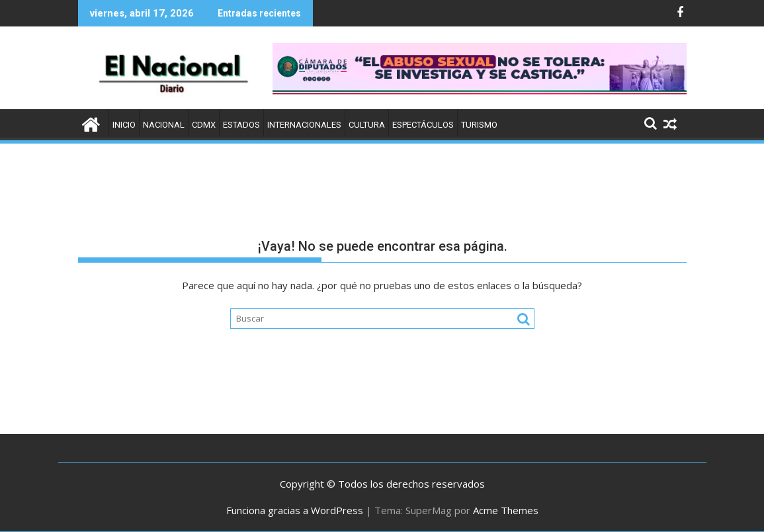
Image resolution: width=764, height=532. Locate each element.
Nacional (164, 125)
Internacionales (304, 125)
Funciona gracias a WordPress (295, 510)
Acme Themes (506, 510)
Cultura (367, 125)
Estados (241, 125)
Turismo (479, 125)
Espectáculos (423, 125)
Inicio (124, 125)
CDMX (204, 125)
